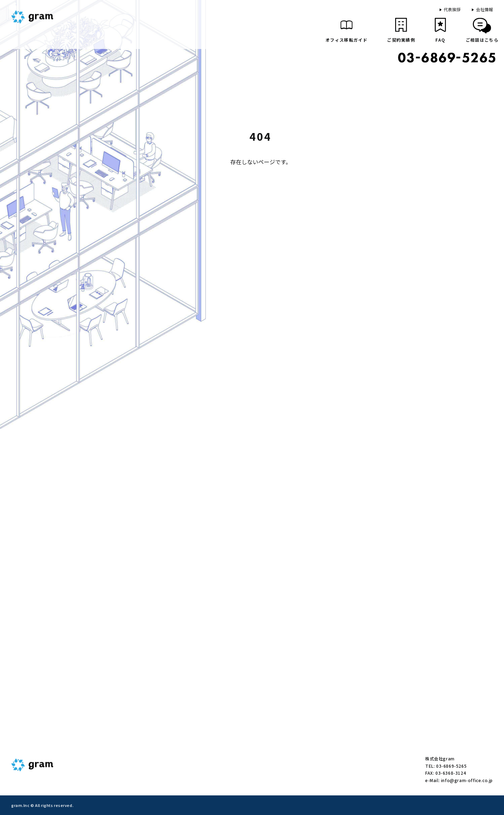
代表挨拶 (452, 9)
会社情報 (484, 9)
